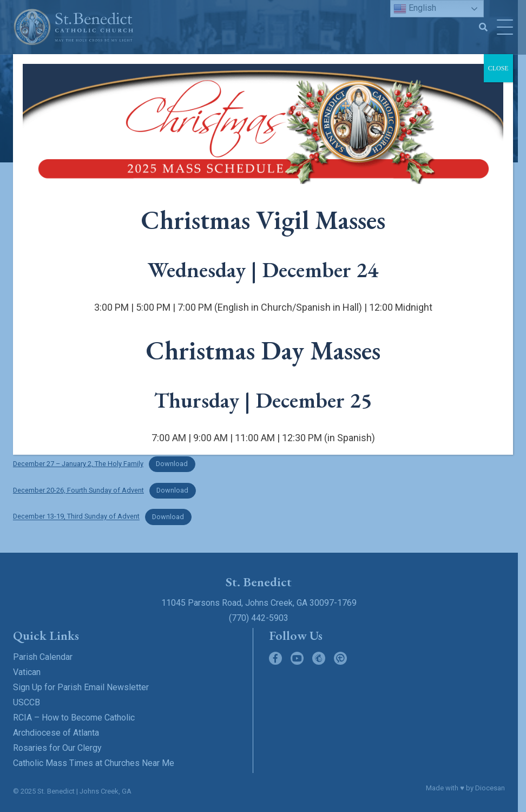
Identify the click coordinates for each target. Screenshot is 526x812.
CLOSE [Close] (498, 68)
